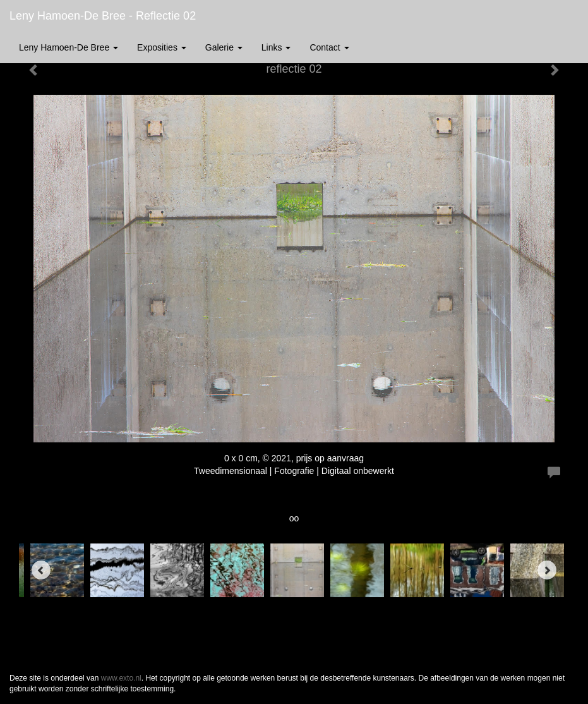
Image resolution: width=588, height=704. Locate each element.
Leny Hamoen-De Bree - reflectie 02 (103, 16)
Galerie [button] (224, 47)
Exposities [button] (162, 47)
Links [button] (276, 47)
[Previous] (41, 570)
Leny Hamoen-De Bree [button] (69, 47)
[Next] (547, 570)
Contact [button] (329, 47)
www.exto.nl (121, 678)
